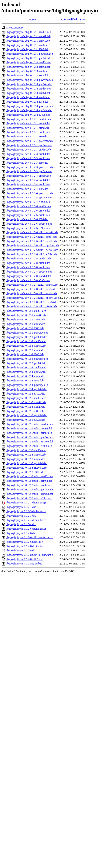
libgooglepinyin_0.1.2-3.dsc (21, 516)
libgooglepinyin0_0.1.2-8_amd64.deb (26, 450)
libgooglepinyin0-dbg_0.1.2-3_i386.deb (27, 76)
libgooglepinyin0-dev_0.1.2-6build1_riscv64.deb (32, 250)
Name (32, 20)
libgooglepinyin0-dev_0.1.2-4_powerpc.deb (29, 193)
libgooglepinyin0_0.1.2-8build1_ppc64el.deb (30, 489)
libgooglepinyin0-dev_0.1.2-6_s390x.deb (28, 228)
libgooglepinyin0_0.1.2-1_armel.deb (25, 320)
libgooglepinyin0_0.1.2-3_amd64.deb (26, 341)
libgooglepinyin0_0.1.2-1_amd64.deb (26, 311)
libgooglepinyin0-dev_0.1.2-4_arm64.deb (28, 180)
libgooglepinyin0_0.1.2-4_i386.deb (25, 381)
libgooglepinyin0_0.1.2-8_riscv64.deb (26, 468)
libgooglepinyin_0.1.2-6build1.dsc (24, 542)
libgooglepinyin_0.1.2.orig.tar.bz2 (24, 564)
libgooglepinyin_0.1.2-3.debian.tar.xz (26, 511)
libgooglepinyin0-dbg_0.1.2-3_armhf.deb (28, 71)
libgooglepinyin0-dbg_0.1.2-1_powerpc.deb (29, 54)
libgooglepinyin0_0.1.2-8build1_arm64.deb (29, 481)
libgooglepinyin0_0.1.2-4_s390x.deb (25, 394)
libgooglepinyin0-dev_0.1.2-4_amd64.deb (28, 176)
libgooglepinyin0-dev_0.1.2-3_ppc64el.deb (29, 171)
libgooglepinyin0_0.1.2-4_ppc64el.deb (26, 389)
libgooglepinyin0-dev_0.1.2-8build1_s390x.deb (31, 306)
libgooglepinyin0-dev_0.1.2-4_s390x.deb (28, 202)
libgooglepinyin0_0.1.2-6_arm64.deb (26, 402)
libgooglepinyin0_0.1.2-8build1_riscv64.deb (30, 494)
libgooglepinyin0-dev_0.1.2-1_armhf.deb (28, 132)
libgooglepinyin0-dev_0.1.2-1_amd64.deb (28, 119)
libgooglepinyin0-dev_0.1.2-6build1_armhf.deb (31, 241)
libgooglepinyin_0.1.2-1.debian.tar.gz (26, 503)
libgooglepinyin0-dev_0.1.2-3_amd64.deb (28, 150)
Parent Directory (15, 28)
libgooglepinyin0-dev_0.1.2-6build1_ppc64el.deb (32, 245)
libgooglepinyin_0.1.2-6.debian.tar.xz (26, 529)
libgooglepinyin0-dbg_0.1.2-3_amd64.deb (28, 62)
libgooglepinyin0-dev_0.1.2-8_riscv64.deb (29, 276)
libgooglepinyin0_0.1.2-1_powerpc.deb (27, 333)
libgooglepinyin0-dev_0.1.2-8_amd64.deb (28, 259)
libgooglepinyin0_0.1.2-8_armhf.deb (25, 459)
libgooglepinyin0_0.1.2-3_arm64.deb (26, 346)
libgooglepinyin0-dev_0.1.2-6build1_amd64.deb (32, 232)
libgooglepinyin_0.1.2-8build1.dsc (24, 559)
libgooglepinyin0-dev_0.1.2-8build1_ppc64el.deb (32, 298)
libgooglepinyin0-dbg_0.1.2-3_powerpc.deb (29, 80)
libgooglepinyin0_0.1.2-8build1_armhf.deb (29, 485)
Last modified (69, 20)
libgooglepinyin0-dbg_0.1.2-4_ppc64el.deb (29, 110)
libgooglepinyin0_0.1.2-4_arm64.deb (26, 372)
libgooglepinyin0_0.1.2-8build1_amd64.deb (29, 476)
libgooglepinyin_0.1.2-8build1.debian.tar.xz (29, 555)
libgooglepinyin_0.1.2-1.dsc (21, 507)
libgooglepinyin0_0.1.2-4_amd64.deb (26, 367)
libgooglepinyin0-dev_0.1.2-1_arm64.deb (28, 123)
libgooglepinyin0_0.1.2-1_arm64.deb (26, 315)
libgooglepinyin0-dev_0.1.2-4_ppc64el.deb (29, 198)
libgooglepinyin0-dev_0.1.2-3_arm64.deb (28, 154)
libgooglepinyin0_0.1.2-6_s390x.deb (25, 420)
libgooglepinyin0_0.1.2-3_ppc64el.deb (26, 363)
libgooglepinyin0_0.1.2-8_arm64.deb (26, 455)
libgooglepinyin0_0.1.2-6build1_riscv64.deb (30, 442)
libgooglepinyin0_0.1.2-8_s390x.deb (25, 472)
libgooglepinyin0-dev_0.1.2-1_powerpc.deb (29, 141)
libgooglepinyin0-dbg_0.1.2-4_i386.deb (27, 102)
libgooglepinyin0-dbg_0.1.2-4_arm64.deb (28, 93)
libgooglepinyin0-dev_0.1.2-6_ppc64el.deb (29, 224)
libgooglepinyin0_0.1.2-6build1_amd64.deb (29, 424)
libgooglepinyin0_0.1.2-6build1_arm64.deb (29, 428)
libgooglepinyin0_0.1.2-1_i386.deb (25, 328)
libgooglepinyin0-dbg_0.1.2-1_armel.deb (28, 41)
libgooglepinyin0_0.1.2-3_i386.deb (25, 354)
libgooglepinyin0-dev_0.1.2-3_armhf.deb (28, 158)
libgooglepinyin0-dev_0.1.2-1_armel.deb (28, 128)
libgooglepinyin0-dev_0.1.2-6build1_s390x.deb (31, 254)
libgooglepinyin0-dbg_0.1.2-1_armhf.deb (28, 45)
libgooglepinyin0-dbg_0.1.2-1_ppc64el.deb (29, 58)
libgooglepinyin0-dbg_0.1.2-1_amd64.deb (28, 32)
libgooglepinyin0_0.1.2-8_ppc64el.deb (26, 463)
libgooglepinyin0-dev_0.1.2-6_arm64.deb (28, 211)
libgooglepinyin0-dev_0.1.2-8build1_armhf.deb (31, 293)
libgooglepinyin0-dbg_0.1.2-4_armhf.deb (28, 97)
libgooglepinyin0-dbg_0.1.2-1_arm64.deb (28, 36)
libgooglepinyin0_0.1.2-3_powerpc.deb (27, 359)
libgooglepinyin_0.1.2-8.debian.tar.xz (26, 546)
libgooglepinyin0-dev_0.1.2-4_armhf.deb (28, 184)
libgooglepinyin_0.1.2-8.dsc (21, 550)
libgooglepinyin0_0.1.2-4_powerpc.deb (27, 385)
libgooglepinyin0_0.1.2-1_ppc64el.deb (26, 337)
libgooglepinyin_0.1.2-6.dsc (21, 533)
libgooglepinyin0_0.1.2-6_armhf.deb (25, 407)
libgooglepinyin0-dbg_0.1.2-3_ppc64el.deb (29, 84)
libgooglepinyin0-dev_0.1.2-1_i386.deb (27, 137)
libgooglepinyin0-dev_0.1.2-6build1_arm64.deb (31, 237)
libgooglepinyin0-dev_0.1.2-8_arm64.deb (28, 263)
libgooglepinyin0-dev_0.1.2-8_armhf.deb (28, 267)
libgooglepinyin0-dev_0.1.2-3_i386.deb (27, 163)
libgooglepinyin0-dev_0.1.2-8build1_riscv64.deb (32, 302)
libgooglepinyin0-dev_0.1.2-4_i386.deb (27, 189)
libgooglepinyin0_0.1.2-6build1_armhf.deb (29, 433)
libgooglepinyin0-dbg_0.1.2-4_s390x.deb (28, 115)
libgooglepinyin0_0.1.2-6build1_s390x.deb (29, 446)
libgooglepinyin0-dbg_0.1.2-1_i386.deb (27, 49)
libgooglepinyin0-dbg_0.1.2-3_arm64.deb (28, 67)
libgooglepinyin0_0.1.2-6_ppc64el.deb (26, 415)
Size (82, 20)
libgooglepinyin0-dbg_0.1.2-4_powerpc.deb (29, 106)
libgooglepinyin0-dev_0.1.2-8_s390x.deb (28, 280)
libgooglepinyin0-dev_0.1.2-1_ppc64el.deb (29, 145)
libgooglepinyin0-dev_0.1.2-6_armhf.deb (28, 215)
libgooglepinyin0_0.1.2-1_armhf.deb (25, 324)
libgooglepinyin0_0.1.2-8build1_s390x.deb (29, 498)
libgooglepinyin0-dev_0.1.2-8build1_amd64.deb (32, 285)
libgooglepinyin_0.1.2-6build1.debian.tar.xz (29, 537)
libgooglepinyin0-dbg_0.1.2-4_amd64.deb (28, 89)
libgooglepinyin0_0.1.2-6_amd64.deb (26, 398)
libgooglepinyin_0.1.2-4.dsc (21, 524)
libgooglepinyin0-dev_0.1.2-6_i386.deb (27, 219)
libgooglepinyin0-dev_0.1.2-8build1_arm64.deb (31, 289)
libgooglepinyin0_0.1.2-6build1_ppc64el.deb (30, 437)
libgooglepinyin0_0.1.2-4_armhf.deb (25, 376)
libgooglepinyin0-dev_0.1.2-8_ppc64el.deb (29, 272)
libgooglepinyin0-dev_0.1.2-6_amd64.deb (28, 206)
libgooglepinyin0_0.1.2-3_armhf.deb (25, 350)
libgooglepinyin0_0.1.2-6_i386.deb (25, 411)
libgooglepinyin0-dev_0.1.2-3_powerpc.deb (29, 167)
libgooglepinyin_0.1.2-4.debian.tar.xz (26, 520)
